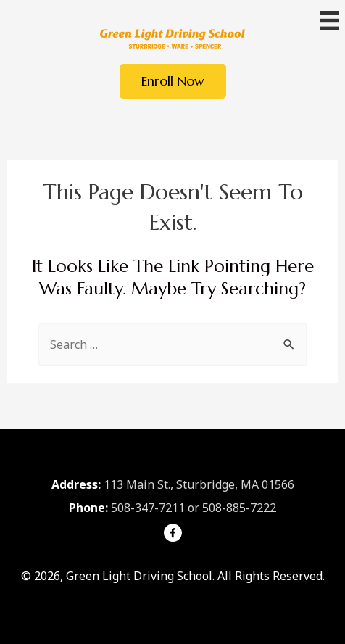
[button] (173, 81)
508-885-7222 (239, 508)
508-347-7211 (148, 508)
